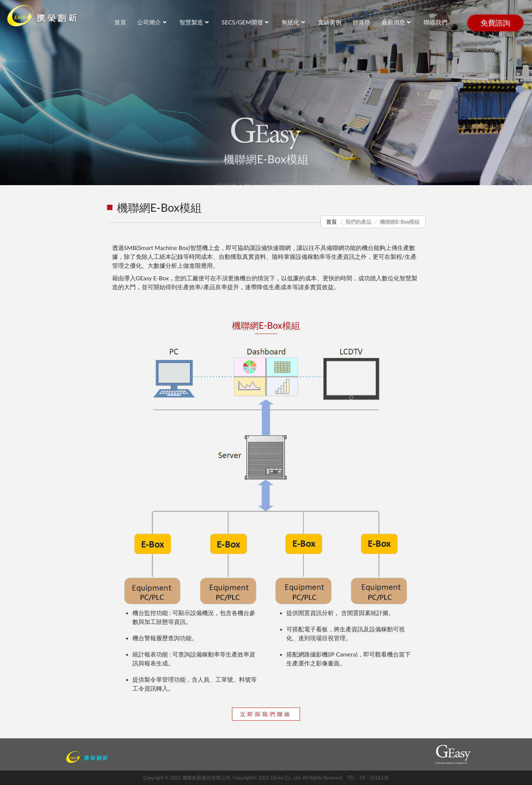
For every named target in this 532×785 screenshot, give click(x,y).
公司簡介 (153, 22)
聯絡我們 (435, 22)
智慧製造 (195, 22)
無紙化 (294, 22)
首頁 (331, 222)
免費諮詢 (495, 23)
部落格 (361, 22)
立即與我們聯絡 (266, 714)
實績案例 (330, 22)
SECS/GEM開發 (246, 22)
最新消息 (397, 22)
